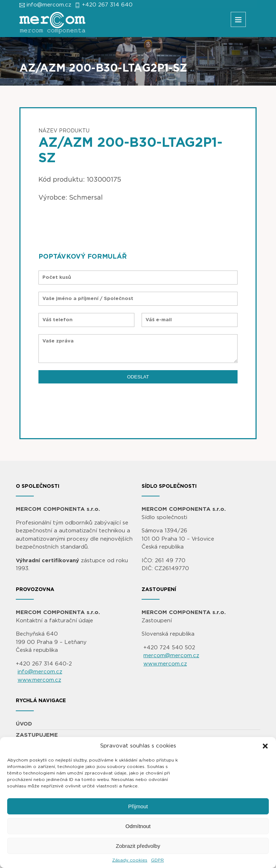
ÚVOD (24, 724)
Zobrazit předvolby (138, 846)
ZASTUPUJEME (37, 735)
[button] (265, 746)
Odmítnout (138, 826)
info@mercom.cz (49, 5)
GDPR (157, 860)
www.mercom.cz (39, 680)
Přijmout (138, 806)
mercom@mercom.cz (171, 656)
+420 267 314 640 (107, 5)
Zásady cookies (130, 860)
